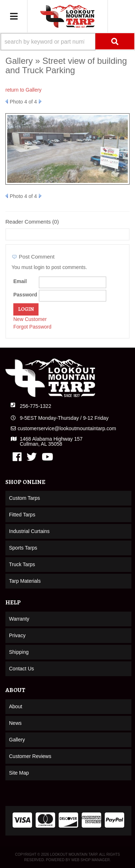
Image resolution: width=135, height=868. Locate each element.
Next (40, 101)
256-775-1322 (35, 406)
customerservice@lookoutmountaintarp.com (67, 428)
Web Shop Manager (91, 860)
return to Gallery (23, 90)
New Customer (30, 319)
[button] (67, 42)
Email (20, 281)
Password (25, 295)
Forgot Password (32, 327)
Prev (7, 101)
